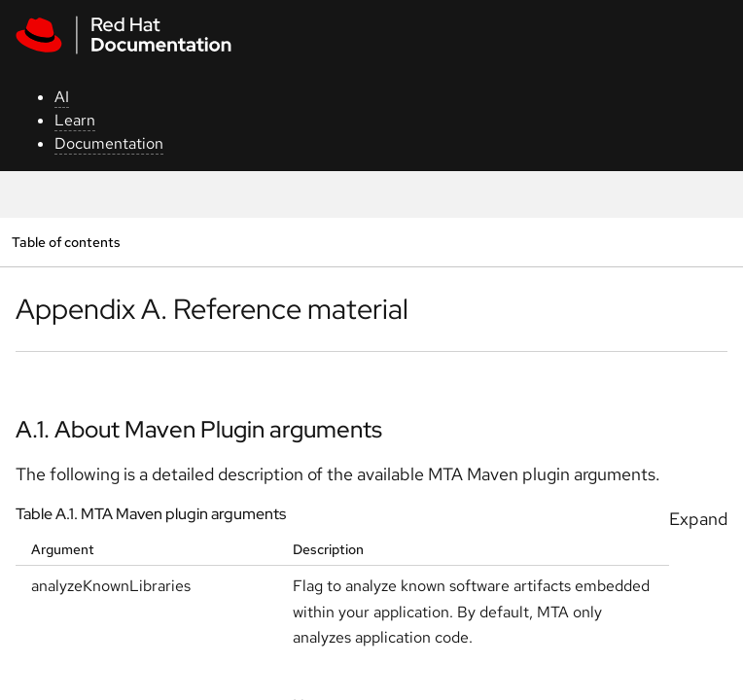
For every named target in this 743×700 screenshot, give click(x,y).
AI (62, 97)
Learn (75, 120)
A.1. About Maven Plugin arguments (199, 429)
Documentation (109, 143)
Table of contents (66, 242)
